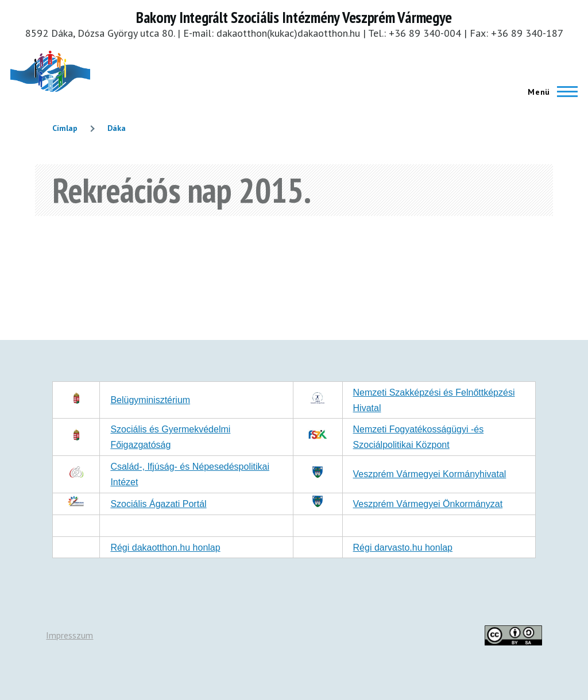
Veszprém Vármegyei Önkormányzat (428, 504)
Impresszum (69, 635)
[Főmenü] (549, 92)
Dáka (117, 128)
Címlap (65, 128)
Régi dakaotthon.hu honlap (165, 548)
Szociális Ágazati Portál (158, 504)
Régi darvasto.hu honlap (403, 548)
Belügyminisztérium (150, 400)
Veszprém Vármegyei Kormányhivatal (430, 474)
